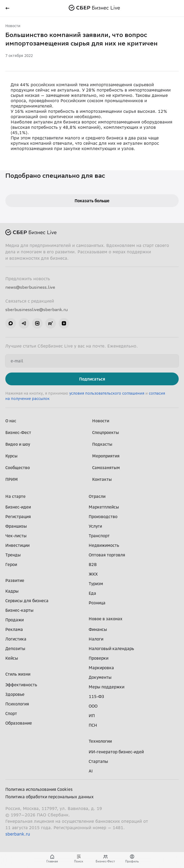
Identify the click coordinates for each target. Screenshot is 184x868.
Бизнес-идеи (18, 507)
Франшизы (16, 526)
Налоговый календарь (111, 648)
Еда (92, 593)
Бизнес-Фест (18, 432)
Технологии (100, 741)
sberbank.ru (18, 834)
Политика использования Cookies (39, 789)
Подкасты (102, 444)
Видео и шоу (18, 444)
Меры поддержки (107, 687)
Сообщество (18, 468)
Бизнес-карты (19, 610)
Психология (17, 704)
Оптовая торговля (107, 555)
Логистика (16, 639)
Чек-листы (16, 536)
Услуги (95, 526)
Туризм (96, 584)
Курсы (11, 456)
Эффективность (21, 685)
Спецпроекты (106, 432)
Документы (100, 677)
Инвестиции (17, 545)
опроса (18, 101)
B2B (93, 564)
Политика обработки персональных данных (50, 797)
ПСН (93, 725)
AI (91, 771)
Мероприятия (106, 456)
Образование (19, 723)
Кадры (12, 591)
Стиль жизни (18, 674)
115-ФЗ (96, 696)
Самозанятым (106, 468)
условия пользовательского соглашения (107, 393)
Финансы (98, 629)
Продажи (15, 620)
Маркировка (101, 668)
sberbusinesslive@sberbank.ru (36, 309)
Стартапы (98, 761)
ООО (93, 706)
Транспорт (99, 536)
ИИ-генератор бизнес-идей (116, 752)
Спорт (11, 713)
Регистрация (18, 516)
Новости (13, 26)
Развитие (15, 580)
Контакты (102, 479)
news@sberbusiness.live (30, 287)
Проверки (99, 658)
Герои (11, 564)
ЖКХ (93, 574)
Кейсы (12, 658)
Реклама (14, 629)
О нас (11, 421)
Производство (103, 516)
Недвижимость (104, 545)
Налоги (96, 639)
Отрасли (97, 496)
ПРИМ (12, 479)
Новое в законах (106, 619)
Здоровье (15, 694)
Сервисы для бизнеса (27, 601)
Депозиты (15, 648)
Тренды (13, 555)
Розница (97, 603)
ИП (92, 716)
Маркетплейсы (104, 507)
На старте (15, 496)
